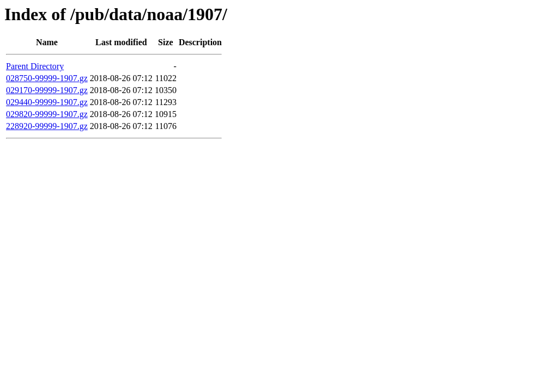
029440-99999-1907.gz (47, 102)
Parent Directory (35, 66)
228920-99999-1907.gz (47, 126)
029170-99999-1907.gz (47, 90)
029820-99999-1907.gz (47, 114)
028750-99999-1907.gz (47, 78)
